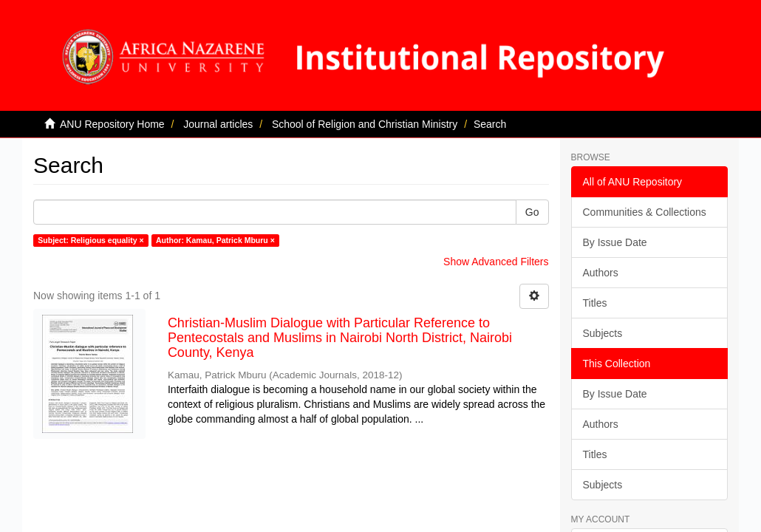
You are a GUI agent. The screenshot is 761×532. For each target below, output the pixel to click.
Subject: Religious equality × (91, 240)
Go (532, 212)
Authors (601, 273)
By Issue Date (615, 242)
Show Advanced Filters (496, 262)
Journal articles (218, 124)
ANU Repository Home (112, 124)
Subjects (603, 333)
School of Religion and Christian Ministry (365, 124)
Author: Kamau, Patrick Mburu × (215, 240)
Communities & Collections (645, 212)
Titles (595, 303)
